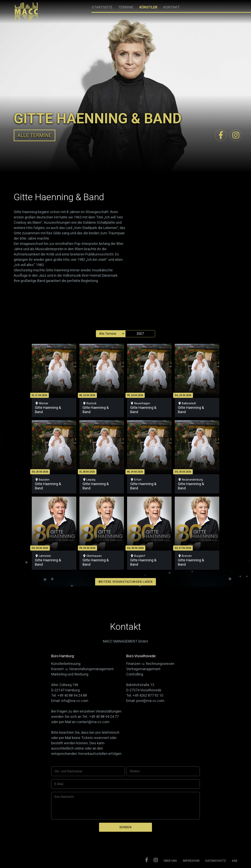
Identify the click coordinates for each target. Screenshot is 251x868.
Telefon (135, 771)
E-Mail (59, 784)
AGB (235, 861)
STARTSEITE (102, 7)
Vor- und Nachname (68, 771)
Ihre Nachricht (64, 797)
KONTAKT (171, 7)
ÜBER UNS (170, 861)
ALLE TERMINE (35, 135)
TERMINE (126, 7)
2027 (140, 334)
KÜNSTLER (148, 7)
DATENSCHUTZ (216, 861)
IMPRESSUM (191, 861)
